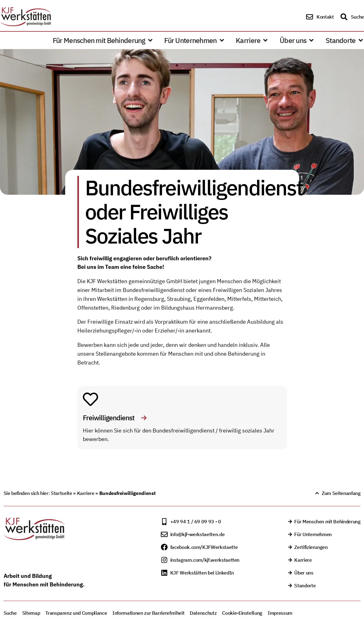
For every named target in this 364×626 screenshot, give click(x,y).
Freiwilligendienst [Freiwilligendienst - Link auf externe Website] (109, 418)
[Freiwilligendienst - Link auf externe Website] (90, 399)
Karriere (86, 493)
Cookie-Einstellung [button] (242, 613)
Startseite (61, 493)
